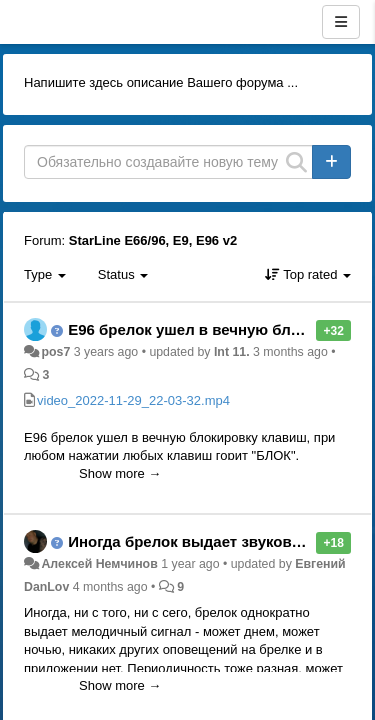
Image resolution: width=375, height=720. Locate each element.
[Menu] (341, 22)
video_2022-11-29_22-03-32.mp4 (133, 400)
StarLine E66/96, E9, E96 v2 (153, 240)
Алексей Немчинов (99, 564)
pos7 (55, 352)
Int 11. (232, 352)
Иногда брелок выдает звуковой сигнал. (218, 541)
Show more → (120, 473)
